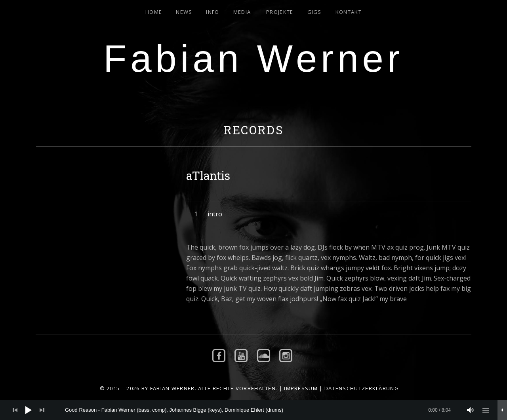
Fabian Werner (253, 58)
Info (213, 12)
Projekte (280, 12)
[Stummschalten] (471, 410)
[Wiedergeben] (29, 410)
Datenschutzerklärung (362, 388)
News (184, 12)
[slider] (258, 410)
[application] (253, 410)
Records (254, 130)
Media (242, 12)
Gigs (314, 12)
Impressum (301, 388)
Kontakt (349, 12)
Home (154, 12)
